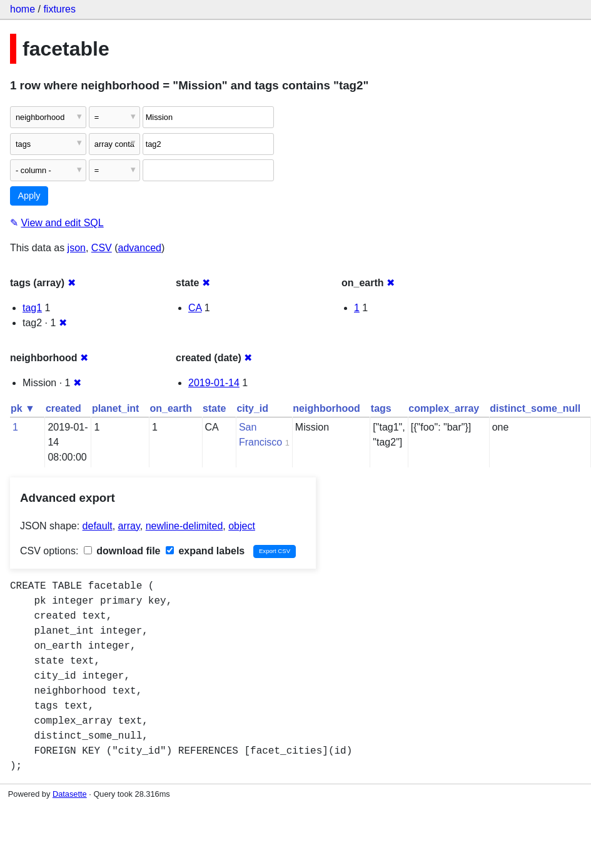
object (242, 526)
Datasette (70, 794)
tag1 (32, 308)
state (214, 408)
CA (195, 308)
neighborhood (326, 408)
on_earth (171, 408)
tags (381, 408)
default (98, 526)
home (23, 9)
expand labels (205, 551)
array (129, 526)
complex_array (444, 408)
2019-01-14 (214, 383)
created (63, 408)
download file (122, 551)
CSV (102, 248)
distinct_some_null (535, 408)
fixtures (59, 9)
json (77, 248)
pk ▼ (23, 408)
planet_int (116, 408)
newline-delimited (184, 526)
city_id (252, 408)
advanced (140, 248)
